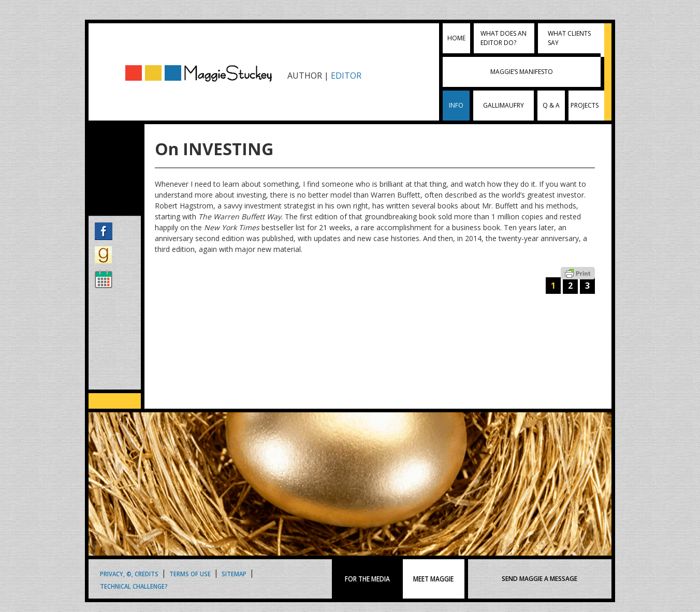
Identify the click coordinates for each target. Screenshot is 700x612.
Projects (585, 105)
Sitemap (234, 573)
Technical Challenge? (134, 586)
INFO (456, 105)
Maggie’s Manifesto (522, 72)
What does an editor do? (504, 38)
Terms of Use (190, 573)
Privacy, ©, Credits (129, 573)
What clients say (569, 38)
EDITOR (346, 76)
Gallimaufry (504, 105)
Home (456, 38)
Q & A (551, 105)
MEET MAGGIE (433, 579)
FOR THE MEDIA (367, 579)
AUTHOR (305, 76)
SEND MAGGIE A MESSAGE (539, 579)
